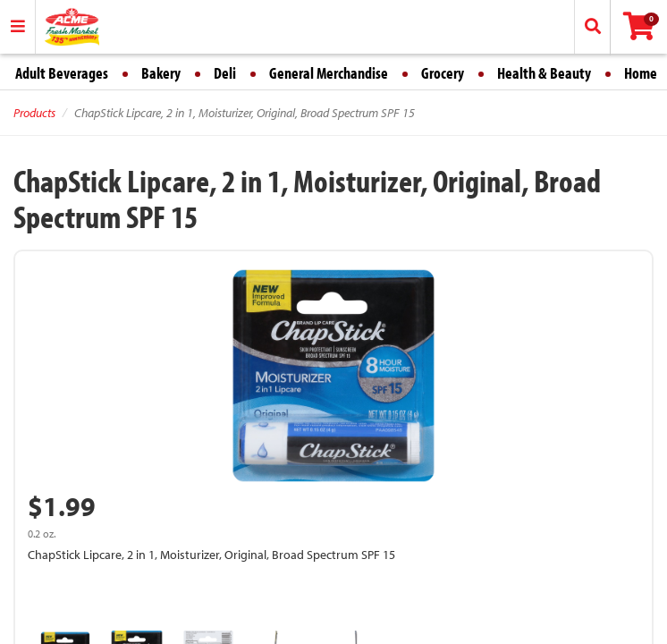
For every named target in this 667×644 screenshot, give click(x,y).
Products (34, 113)
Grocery (443, 73)
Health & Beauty (544, 73)
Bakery (161, 73)
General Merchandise (329, 73)
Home (641, 73)
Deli (225, 73)
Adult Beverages (62, 73)
